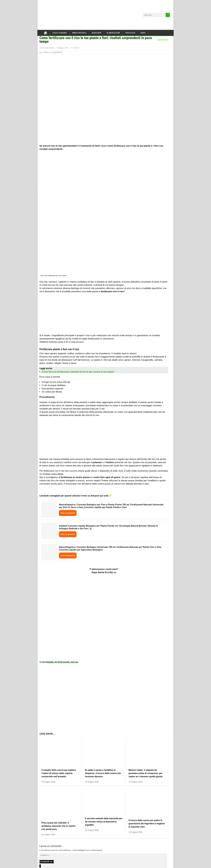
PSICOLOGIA (130, 33)
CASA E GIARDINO (60, 33)
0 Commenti (75, 48)
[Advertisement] (104, 172)
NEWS (143, 33)
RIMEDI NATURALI (79, 33)
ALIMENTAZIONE (113, 33)
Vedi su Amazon (68, 513)
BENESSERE (97, 33)
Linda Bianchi (50, 48)
